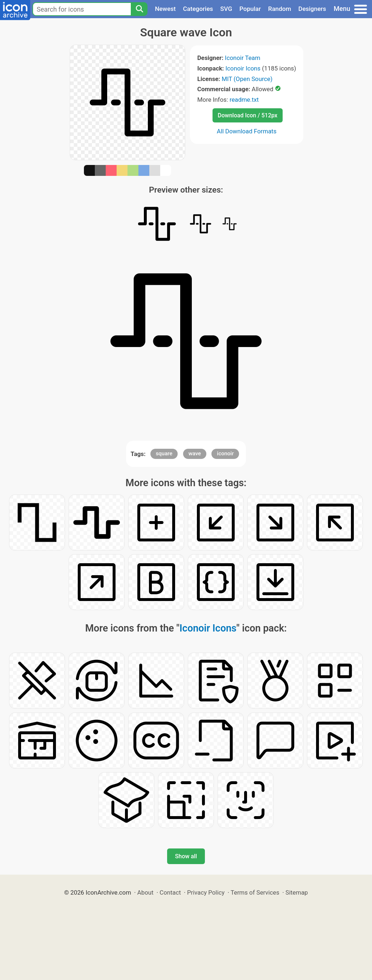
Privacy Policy (206, 892)
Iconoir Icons (243, 68)
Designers (312, 9)
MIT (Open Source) (247, 79)
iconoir (225, 453)
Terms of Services (255, 892)
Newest (165, 9)
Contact (170, 892)
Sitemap (297, 892)
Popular (250, 9)
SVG (226, 9)
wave (195, 453)
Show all (186, 856)
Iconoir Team (242, 58)
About (145, 892)
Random (280, 9)
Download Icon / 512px (247, 115)
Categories (198, 9)
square (164, 453)
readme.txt (244, 100)
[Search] (139, 9)
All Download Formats (247, 131)
